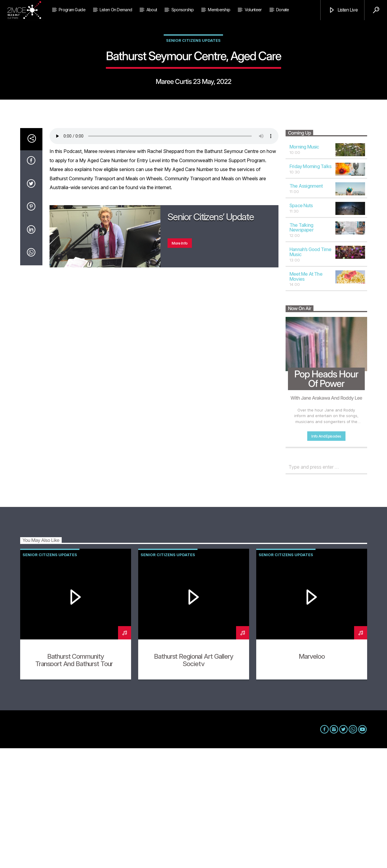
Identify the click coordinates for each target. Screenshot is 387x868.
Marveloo (312, 776)
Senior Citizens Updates (193, 100)
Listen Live (343, 10)
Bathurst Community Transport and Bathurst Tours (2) (75, 783)
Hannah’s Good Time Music (310, 372)
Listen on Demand (116, 10)
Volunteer (253, 10)
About (152, 10)
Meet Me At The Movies (306, 396)
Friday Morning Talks (310, 286)
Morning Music (304, 267)
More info (180, 363)
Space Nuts (301, 325)
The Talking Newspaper (301, 347)
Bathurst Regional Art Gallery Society (193, 780)
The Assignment (306, 306)
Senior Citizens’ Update (211, 337)
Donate (283, 10)
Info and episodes (326, 556)
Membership (219, 10)
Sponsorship (183, 10)
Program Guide (72, 10)
